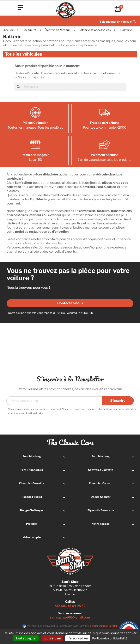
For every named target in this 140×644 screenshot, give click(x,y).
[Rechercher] (70, 87)
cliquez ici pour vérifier (104, 626)
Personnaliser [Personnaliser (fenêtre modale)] (78, 638)
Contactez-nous (70, 303)
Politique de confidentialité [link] (110, 638)
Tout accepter (26, 638)
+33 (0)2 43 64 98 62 (70, 606)
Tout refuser (52, 638)
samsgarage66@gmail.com (70, 617)
